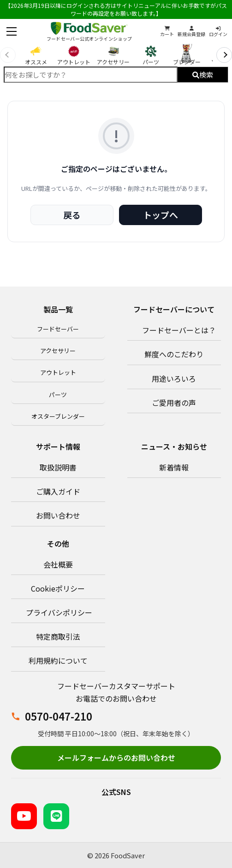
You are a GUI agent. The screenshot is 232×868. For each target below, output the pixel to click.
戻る (72, 215)
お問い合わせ (58, 515)
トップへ (161, 215)
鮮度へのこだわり (174, 354)
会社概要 (58, 564)
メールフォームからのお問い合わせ (116, 758)
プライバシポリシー (59, 612)
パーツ (58, 394)
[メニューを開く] (12, 31)
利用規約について (58, 660)
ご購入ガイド (58, 491)
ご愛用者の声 (174, 403)
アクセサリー (58, 351)
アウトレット (58, 372)
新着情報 (174, 467)
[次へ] (224, 55)
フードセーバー (58, 329)
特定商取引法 (58, 636)
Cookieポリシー (58, 588)
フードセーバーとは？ (179, 330)
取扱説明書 (58, 467)
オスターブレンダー (58, 416)
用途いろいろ (174, 379)
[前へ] (8, 55)
